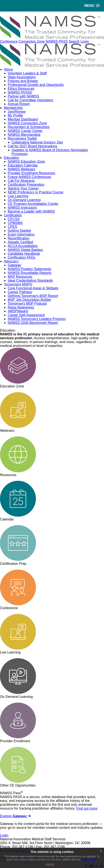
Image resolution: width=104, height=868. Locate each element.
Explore (15, 816)
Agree (50, 864)
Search (74, 41)
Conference (9, 41)
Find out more (87, 808)
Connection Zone (32, 41)
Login (85, 41)
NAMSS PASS (57, 41)
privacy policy (89, 859)
